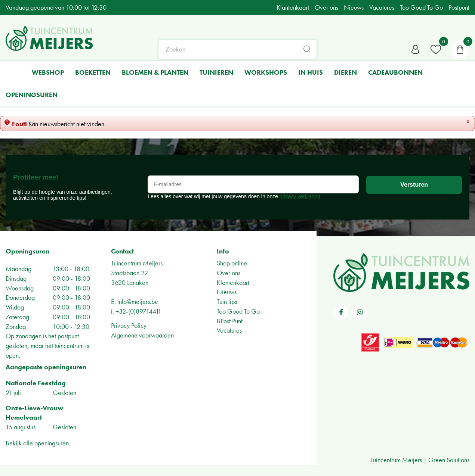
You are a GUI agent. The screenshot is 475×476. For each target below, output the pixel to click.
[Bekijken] (460, 50)
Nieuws (227, 292)
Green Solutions (449, 460)
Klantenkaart (233, 282)
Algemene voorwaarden (142, 335)
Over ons (229, 273)
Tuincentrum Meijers (137, 263)
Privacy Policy (129, 325)
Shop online (232, 263)
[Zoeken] (238, 50)
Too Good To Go (238, 311)
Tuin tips (227, 301)
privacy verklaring (300, 196)
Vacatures (229, 330)
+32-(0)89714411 (138, 311)
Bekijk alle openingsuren (37, 443)
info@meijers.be (138, 301)
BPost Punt (230, 321)
